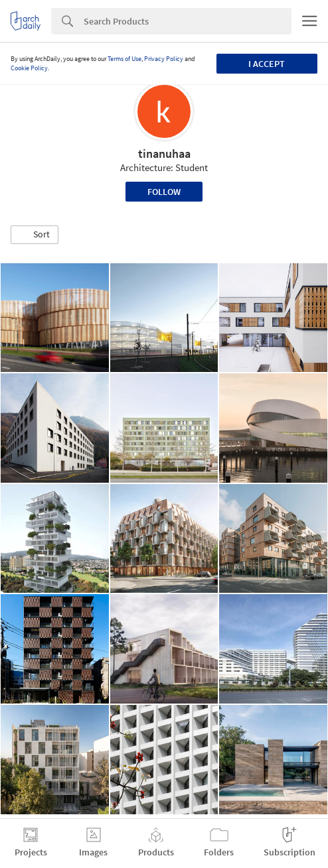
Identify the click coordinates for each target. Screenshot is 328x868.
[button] (35, 235)
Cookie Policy (29, 68)
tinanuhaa (164, 154)
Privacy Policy (164, 59)
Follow (164, 192)
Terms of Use (124, 59)
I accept (267, 64)
